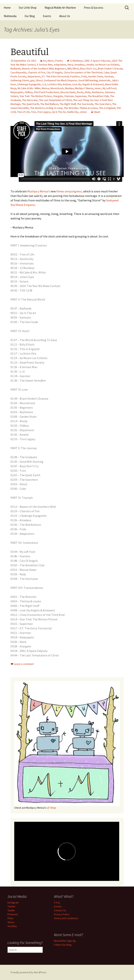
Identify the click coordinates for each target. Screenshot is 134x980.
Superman (81, 96)
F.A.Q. (57, 902)
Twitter (12, 906)
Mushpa (69, 88)
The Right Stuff (68, 104)
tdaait (97, 112)
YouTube (12, 926)
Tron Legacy (44, 112)
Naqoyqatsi (17, 92)
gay (32, 80)
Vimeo (11, 922)
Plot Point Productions (47, 92)
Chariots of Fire (37, 72)
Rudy (88, 92)
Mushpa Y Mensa (84, 88)
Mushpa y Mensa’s (39, 191)
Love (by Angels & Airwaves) (88, 84)
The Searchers (103, 104)
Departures (34, 76)
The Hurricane (30, 100)
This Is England (107, 108)
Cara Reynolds (19, 72)
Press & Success (94, 8)
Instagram (13, 902)
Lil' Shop (51, 808)
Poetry (59, 61)
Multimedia (10, 16)
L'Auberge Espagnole (29, 84)
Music (51, 61)
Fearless (75, 76)
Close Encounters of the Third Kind (83, 72)
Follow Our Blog (63, 945)
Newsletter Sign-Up (65, 941)
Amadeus (80, 65)
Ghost (39, 80)
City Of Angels (54, 72)
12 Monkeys (76, 61)
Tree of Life (23, 112)
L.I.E (44, 84)
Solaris (14, 96)
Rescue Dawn (68, 92)
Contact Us (60, 910)
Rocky (80, 92)
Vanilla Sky (73, 112)
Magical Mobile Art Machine (60, 8)
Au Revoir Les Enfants (107, 65)
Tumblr (11, 910)
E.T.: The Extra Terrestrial (55, 76)
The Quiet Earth (30, 104)
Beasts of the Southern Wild (38, 69)
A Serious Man (45, 65)
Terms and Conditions (66, 918)
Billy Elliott (73, 69)
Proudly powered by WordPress (28, 972)
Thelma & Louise (89, 108)
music (98, 88)
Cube (107, 72)
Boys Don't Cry (88, 69)
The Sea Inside (85, 104)
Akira (70, 65)
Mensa (45, 88)
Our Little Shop (28, 8)
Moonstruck (57, 88)
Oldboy (29, 92)
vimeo (83, 112)
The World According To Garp (46, 108)
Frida (84, 76)
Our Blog (30, 16)
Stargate (58, 96)
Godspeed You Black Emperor (60, 80)
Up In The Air (59, 112)
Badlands (16, 69)
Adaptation (60, 65)
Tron (34, 112)
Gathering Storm (20, 80)
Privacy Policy (62, 914)
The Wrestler (71, 108)
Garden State (96, 76)
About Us (65, 16)
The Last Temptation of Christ (55, 100)
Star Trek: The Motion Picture (36, 96)
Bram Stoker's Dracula (110, 69)
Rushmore (98, 92)
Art (45, 61)
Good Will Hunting (88, 80)
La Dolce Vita (54, 84)
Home (7, 8)
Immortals (105, 80)
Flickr (10, 918)
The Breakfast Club (98, 96)
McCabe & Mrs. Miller (29, 88)
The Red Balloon (49, 104)
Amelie (90, 65)
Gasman (109, 76)
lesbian (67, 84)
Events (47, 16)
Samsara (110, 92)
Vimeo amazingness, (69, 191)
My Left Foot (109, 88)
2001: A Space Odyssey (97, 61)
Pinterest (13, 914)
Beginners (60, 69)
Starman (69, 96)
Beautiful (30, 52)
